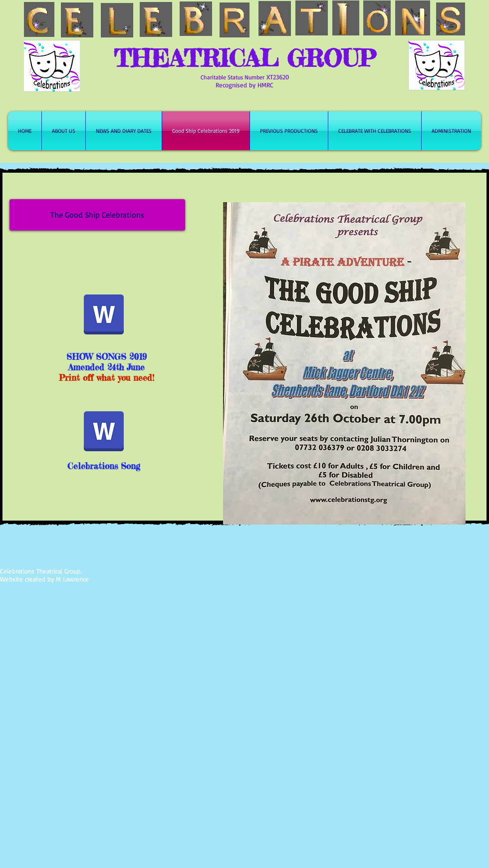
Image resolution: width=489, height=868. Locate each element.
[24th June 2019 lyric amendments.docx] (104, 315)
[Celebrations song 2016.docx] (104, 432)
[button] (97, 215)
